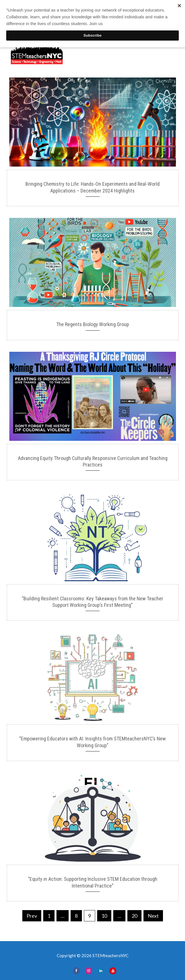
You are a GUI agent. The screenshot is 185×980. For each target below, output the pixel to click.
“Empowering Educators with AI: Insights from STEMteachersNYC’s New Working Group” (93, 742)
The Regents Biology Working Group (93, 324)
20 (134, 916)
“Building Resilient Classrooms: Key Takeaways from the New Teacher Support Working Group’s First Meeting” (93, 602)
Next (153, 916)
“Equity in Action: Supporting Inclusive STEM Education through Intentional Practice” (93, 882)
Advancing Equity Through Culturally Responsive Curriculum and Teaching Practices (93, 461)
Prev (32, 916)
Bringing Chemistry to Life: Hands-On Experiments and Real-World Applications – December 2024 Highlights (93, 187)
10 (104, 916)
